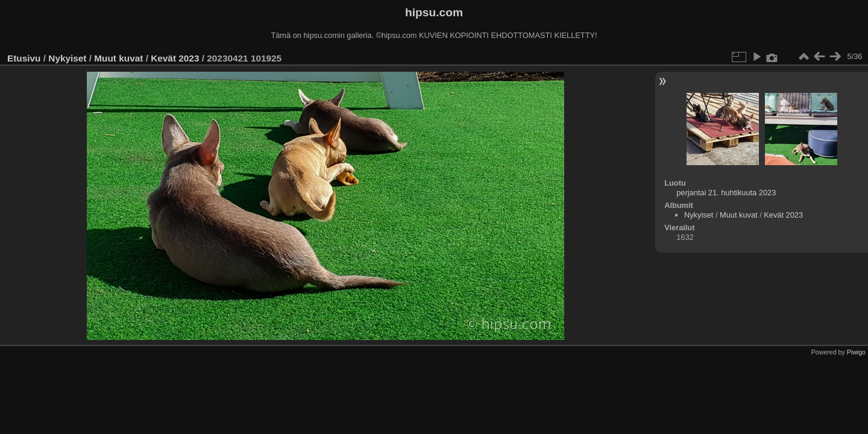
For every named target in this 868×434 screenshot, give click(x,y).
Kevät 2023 (175, 58)
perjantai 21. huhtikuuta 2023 (726, 193)
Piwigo (856, 352)
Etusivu (24, 58)
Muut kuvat (118, 58)
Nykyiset (67, 58)
